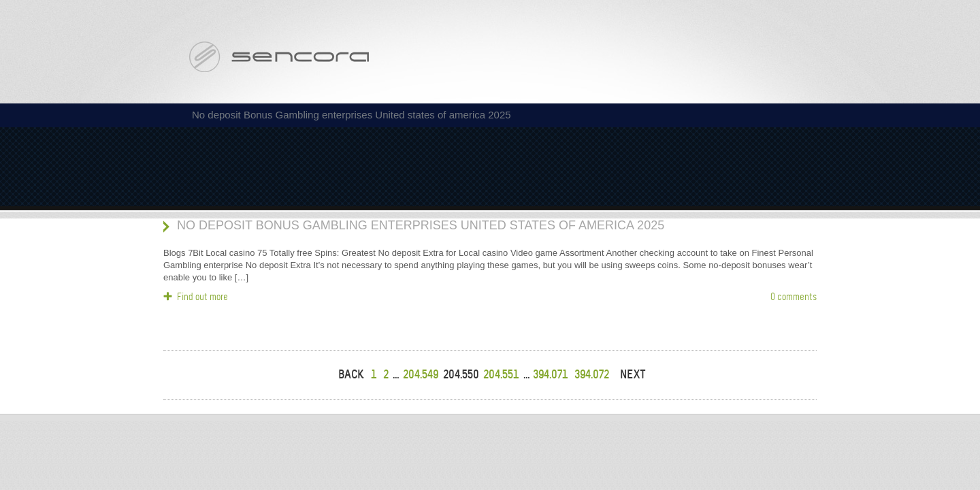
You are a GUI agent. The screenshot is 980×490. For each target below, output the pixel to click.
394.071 (550, 374)
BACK (351, 374)
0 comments (794, 297)
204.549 (421, 374)
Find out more (202, 297)
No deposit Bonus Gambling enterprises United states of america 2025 (421, 225)
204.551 (501, 374)
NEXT (633, 374)
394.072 (592, 374)
